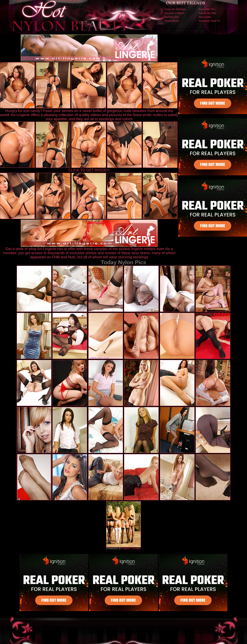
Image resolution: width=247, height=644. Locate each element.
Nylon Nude (205, 17)
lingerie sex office (208, 13)
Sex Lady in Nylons (175, 13)
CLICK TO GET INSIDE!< (89, 170)
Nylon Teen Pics (207, 9)
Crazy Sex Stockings (175, 9)
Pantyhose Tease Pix (209, 21)
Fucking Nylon (172, 21)
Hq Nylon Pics (172, 17)
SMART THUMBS (132, 549)
